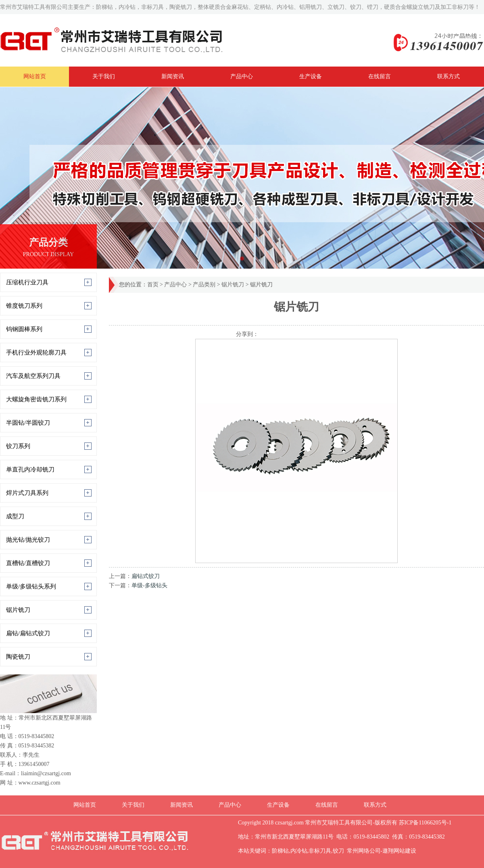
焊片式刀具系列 (27, 493)
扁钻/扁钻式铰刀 (28, 633)
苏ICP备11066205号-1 (424, 823)
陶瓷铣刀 (18, 657)
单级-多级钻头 (149, 585)
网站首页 (35, 76)
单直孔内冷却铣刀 (30, 469)
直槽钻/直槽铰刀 (28, 563)
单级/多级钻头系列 (31, 586)
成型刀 (15, 516)
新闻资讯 (173, 76)
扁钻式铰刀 (146, 576)
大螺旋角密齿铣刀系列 (36, 399)
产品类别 (204, 285)
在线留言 (380, 76)
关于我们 (104, 76)
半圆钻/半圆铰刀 (28, 423)
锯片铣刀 (18, 610)
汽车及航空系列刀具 (33, 376)
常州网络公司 (364, 851)
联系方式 (449, 76)
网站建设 (405, 851)
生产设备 (311, 76)
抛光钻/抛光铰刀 (28, 540)
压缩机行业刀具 (27, 282)
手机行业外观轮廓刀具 (36, 353)
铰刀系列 (18, 446)
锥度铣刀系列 (24, 306)
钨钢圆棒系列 (24, 329)
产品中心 (242, 76)
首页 (153, 285)
